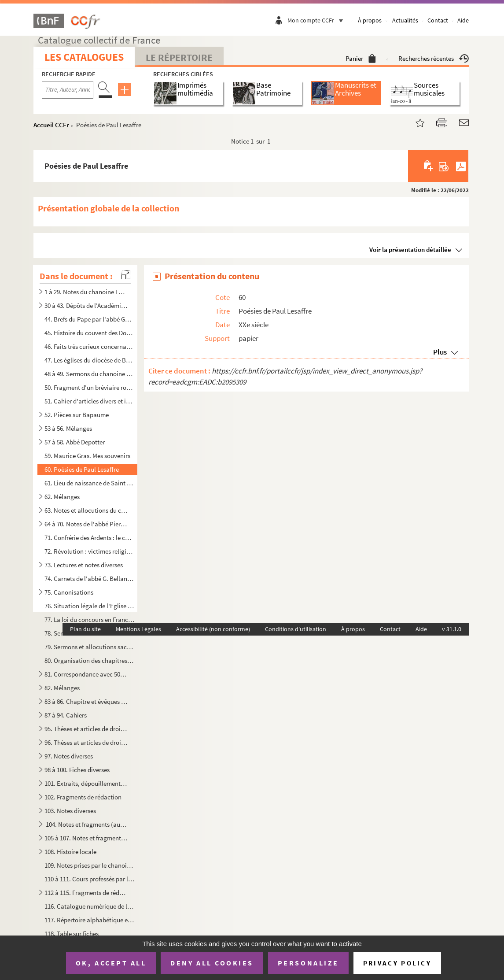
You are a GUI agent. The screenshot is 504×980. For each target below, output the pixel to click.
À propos (370, 20)
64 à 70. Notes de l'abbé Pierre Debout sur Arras (86, 524)
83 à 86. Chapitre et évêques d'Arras (86, 701)
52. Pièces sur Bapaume (77, 415)
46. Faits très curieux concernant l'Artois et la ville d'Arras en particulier (89, 346)
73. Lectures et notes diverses (84, 565)
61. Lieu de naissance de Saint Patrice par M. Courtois (89, 483)
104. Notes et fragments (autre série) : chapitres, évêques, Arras (86, 824)
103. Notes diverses (70, 811)
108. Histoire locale (70, 852)
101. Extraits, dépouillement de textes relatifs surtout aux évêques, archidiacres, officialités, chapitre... (86, 783)
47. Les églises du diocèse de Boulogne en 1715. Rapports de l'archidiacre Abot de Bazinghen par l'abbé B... (89, 360)
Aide (463, 20)
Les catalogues (84, 57)
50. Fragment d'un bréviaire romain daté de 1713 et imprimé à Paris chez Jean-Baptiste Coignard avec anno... (89, 387)
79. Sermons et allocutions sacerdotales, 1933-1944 (89, 647)
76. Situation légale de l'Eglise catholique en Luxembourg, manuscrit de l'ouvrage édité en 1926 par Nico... (89, 606)
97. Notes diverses (69, 756)
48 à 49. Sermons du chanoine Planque (89, 374)
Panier (361, 58)
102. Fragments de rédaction (83, 797)
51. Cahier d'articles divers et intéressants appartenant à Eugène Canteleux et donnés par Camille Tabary (89, 401)
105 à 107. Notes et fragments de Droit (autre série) (86, 838)
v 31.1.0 (452, 629)
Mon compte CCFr (317, 20)
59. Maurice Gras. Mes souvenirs (87, 456)
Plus (440, 352)
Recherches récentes (434, 58)
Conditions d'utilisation (296, 629)
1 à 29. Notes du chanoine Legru (86, 292)
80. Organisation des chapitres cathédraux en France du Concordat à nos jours (89, 660)
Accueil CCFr (51, 125)
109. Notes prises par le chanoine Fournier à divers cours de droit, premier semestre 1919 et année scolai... (89, 865)
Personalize (308, 963)
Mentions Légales (138, 629)
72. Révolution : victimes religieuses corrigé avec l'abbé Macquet (89, 551)
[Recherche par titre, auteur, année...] (68, 90)
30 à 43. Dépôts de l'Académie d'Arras (86, 305)
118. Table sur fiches (72, 934)
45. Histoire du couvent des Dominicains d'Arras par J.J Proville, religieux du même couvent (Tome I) (89, 333)
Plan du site (85, 629)
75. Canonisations (69, 592)
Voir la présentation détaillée (410, 250)
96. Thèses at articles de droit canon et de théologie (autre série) (86, 742)
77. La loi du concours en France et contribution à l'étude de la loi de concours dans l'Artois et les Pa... (89, 619)
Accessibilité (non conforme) (213, 629)
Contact (438, 20)
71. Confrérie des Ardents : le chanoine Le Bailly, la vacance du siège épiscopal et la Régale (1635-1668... (89, 538)
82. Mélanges (62, 688)
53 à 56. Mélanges (68, 428)
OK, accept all (111, 963)
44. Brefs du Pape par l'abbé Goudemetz (89, 319)
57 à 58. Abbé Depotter (75, 442)
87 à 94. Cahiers (66, 715)
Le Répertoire (179, 57)
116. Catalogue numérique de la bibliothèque (89, 906)
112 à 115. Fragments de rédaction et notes (86, 893)
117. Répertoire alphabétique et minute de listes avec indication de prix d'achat (89, 920)
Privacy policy (397, 963)
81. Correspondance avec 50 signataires (86, 674)
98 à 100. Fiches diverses (77, 770)
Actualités (405, 20)
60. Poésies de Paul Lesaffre (82, 469)
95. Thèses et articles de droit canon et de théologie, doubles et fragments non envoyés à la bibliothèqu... (86, 729)
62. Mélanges (62, 497)
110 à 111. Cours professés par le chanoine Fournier (89, 879)
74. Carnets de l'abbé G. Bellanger (89, 579)
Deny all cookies (212, 963)
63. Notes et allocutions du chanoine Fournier (86, 510)
